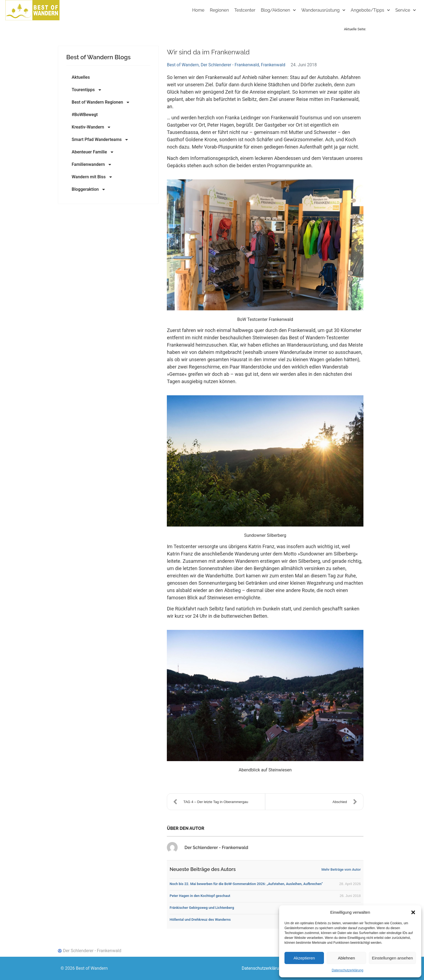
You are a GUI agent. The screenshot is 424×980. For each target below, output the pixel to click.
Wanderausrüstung (323, 10)
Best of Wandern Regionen (101, 102)
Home (198, 10)
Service (406, 10)
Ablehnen (346, 958)
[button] (413, 912)
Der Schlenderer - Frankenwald (230, 65)
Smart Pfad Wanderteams (100, 140)
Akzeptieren (304, 958)
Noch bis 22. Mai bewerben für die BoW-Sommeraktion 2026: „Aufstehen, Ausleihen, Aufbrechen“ (246, 884)
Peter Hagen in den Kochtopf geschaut (200, 896)
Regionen (219, 10)
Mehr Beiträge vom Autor (341, 869)
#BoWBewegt (85, 115)
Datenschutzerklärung (348, 970)
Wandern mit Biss (92, 177)
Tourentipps (87, 90)
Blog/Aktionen (278, 10)
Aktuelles (81, 77)
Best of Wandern (183, 65)
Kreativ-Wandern (91, 127)
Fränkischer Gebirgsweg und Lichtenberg (202, 908)
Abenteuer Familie (93, 152)
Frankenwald (273, 65)
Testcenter (245, 10)
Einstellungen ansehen (392, 958)
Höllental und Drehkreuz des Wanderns (200, 920)
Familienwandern (92, 165)
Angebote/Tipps (370, 10)
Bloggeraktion (89, 189)
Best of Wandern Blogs (98, 57)
